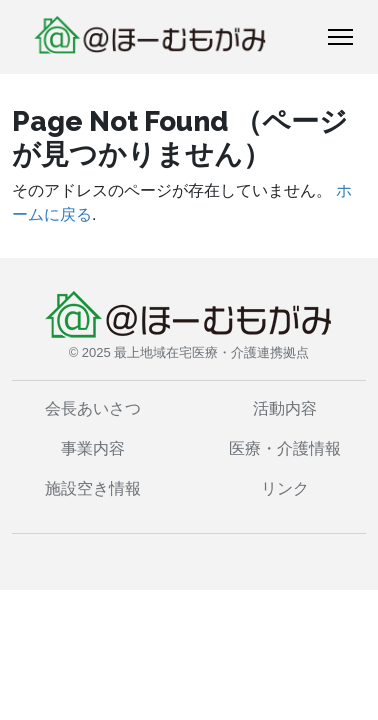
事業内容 (93, 448)
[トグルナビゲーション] (340, 37)
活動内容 (285, 408)
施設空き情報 (93, 488)
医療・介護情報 (285, 448)
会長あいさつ (93, 408)
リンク (285, 488)
